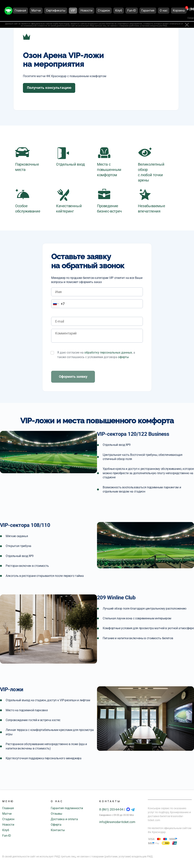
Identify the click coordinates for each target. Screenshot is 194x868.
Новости (8, 825)
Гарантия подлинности (67, 808)
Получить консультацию (49, 88)
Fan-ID (7, 836)
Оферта (56, 825)
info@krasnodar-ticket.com (117, 822)
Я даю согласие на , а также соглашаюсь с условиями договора (96, 355)
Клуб (6, 830)
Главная (8, 808)
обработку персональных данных (108, 353)
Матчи (7, 814)
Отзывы (56, 814)
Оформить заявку (73, 377)
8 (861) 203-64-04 (112, 809)
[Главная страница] (8, 11)
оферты (123, 357)
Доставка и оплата (64, 819)
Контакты (58, 830)
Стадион (8, 819)
